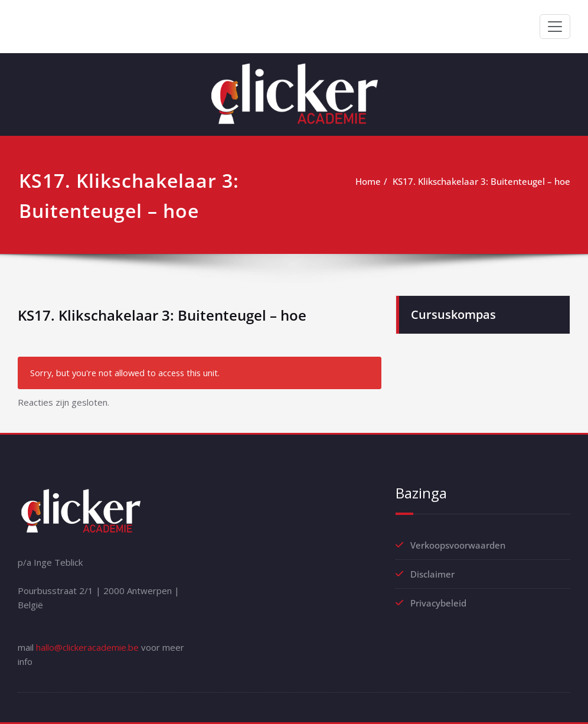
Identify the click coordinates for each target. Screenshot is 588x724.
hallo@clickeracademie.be (87, 647)
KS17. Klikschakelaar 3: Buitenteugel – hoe (481, 181)
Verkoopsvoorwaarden (458, 545)
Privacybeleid (438, 603)
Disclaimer (432, 574)
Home (368, 181)
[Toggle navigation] (555, 27)
